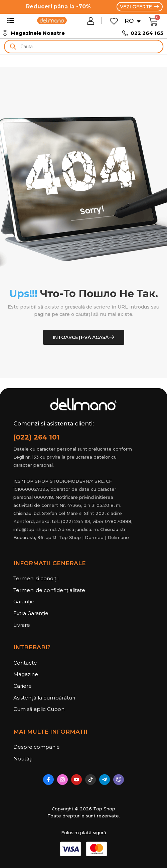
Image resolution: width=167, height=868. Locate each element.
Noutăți (23, 759)
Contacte (25, 663)
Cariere (23, 686)
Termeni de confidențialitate (49, 590)
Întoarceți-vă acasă (81, 337)
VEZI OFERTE (137, 7)
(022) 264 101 (37, 437)
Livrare (22, 625)
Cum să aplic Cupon (39, 709)
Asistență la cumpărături (44, 698)
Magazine (26, 674)
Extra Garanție (31, 613)
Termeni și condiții (36, 578)
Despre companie (37, 747)
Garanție (24, 602)
